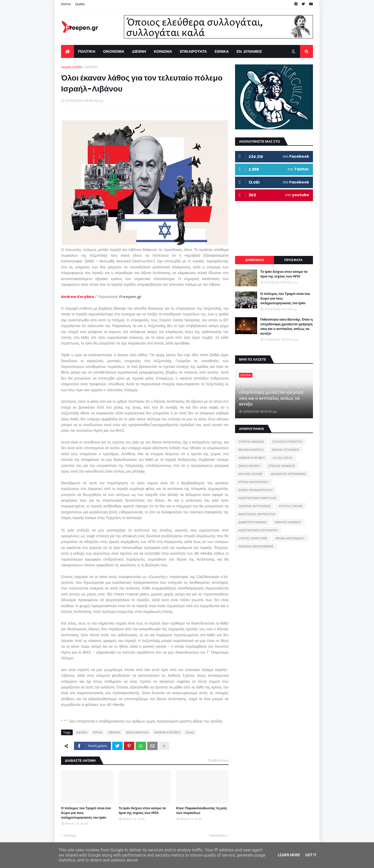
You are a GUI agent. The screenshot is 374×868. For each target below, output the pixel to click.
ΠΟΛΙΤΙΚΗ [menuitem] (87, 51)
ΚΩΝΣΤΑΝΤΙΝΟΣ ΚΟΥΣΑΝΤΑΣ (258, 530)
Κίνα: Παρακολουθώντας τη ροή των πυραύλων (201, 811)
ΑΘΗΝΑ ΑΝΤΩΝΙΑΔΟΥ (290, 538)
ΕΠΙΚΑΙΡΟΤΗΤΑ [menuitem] (193, 51)
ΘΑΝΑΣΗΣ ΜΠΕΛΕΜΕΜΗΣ (256, 546)
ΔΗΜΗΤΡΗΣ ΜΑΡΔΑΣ (253, 522)
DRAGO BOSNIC (249, 466)
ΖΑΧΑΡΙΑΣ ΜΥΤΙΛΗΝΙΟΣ (255, 506)
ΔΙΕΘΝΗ (91, 67)
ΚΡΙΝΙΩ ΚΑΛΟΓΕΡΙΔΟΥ (254, 482)
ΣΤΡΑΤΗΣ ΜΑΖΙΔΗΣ (251, 442)
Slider (190, 732)
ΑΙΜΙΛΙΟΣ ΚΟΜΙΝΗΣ (288, 522)
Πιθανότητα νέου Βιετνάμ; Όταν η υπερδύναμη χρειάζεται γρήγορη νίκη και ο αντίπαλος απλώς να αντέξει (286, 327)
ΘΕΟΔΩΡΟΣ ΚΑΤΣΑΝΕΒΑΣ (288, 474)
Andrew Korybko (78, 297)
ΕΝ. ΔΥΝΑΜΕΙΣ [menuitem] (249, 51)
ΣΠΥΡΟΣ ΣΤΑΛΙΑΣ (291, 506)
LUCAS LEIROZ (283, 458)
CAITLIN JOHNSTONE (253, 538)
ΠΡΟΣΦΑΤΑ (294, 260)
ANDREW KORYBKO (167, 732)
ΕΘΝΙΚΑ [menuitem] (222, 51)
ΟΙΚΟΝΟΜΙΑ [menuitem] (114, 51)
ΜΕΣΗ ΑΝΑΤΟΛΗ (137, 732)
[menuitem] (68, 51)
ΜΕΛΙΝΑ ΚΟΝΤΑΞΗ (251, 450)
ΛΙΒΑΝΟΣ (114, 732)
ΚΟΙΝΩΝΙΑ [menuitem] (163, 51)
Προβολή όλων (218, 760)
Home (66, 4)
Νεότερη (70, 835)
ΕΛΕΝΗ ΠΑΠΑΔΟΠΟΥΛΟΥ (256, 490)
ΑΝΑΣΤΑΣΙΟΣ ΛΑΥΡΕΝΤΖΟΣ (257, 514)
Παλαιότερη (217, 835)
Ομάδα (80, 4)
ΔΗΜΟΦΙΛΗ (255, 260)
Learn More (289, 855)
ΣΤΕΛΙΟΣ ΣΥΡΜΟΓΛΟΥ (287, 442)
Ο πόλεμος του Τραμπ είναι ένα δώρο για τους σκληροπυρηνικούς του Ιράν (86, 813)
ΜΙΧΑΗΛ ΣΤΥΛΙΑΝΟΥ (285, 450)
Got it (311, 855)
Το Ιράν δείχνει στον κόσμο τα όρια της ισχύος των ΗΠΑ (142, 811)
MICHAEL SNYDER (251, 474)
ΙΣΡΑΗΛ (98, 732)
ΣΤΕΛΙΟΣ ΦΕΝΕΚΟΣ (282, 466)
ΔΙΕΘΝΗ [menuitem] (139, 51)
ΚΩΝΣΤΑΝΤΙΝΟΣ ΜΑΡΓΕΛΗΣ (258, 498)
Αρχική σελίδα (71, 67)
